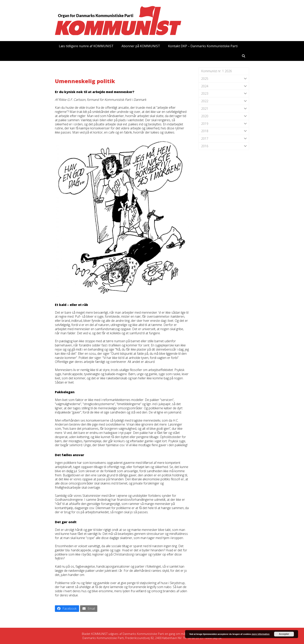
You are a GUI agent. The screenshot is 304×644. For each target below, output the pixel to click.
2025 (224, 79)
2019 (224, 124)
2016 (224, 146)
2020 (224, 116)
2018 (224, 131)
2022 (224, 101)
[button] (244, 56)
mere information (261, 634)
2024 (224, 86)
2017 (224, 139)
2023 (224, 94)
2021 (224, 109)
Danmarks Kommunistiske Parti (143, 634)
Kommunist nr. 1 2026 (217, 71)
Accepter (284, 634)
